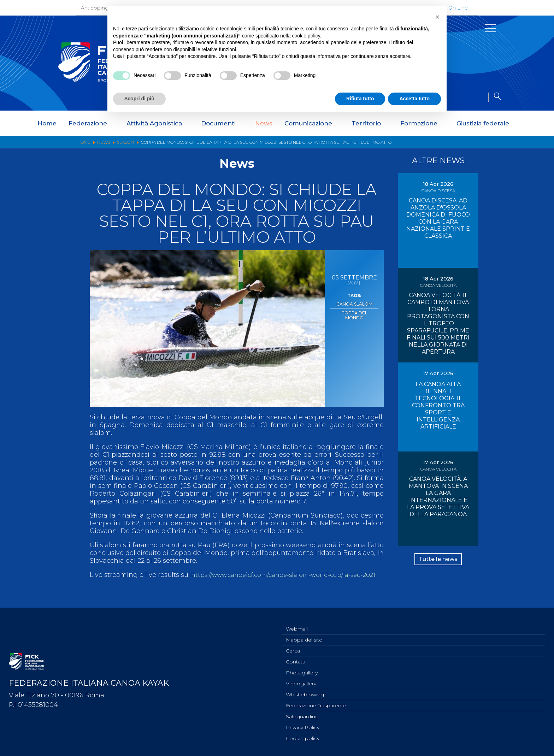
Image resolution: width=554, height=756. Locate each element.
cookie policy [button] (306, 36)
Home (47, 123)
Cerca (293, 645)
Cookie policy (303, 738)
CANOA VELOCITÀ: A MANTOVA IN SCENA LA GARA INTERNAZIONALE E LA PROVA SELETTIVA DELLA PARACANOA (438, 497)
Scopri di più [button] (139, 99)
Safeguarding (302, 715)
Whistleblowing (305, 691)
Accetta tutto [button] (414, 99)
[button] (437, 17)
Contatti (296, 656)
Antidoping (95, 8)
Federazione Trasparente (316, 703)
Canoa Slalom (354, 303)
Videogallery (301, 680)
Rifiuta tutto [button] (360, 99)
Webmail (297, 621)
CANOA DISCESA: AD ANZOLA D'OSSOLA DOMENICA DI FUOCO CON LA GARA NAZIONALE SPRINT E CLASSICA (438, 218)
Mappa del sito (304, 633)
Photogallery (302, 668)
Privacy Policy (303, 726)
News (264, 123)
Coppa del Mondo (354, 311)
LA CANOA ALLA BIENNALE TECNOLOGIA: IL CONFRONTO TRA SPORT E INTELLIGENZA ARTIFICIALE (438, 405)
